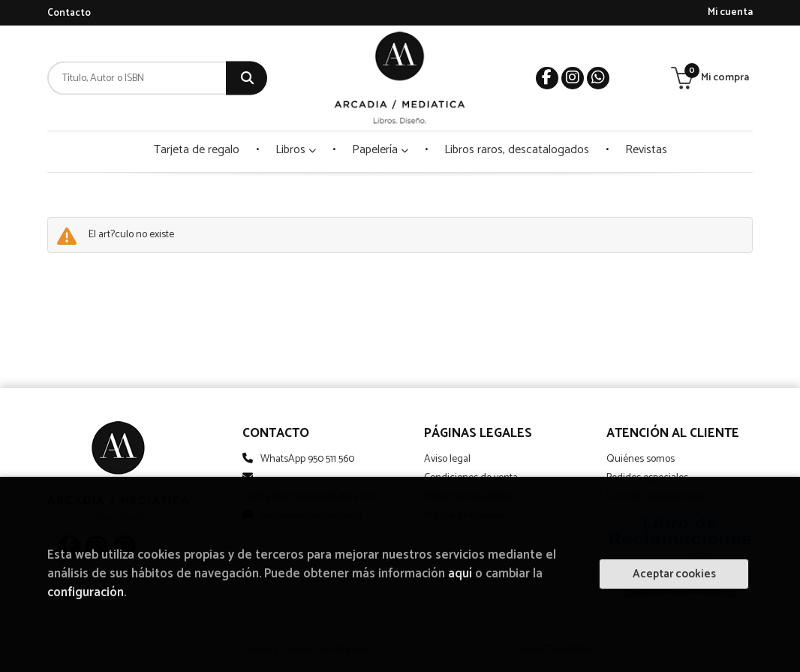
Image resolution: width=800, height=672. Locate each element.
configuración (86, 593)
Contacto (69, 13)
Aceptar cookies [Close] (674, 574)
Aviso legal (447, 459)
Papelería (380, 150)
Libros (296, 150)
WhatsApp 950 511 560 (307, 459)
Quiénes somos (641, 459)
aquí (460, 574)
